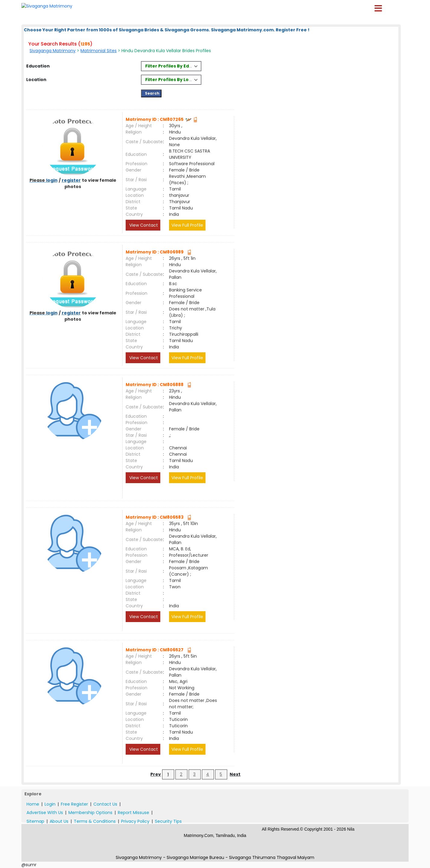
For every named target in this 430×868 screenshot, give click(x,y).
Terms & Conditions (95, 821)
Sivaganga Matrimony (53, 51)
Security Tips (168, 821)
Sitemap (35, 821)
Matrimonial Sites (99, 51)
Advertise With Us (45, 813)
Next (235, 774)
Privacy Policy (135, 821)
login (52, 180)
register (71, 180)
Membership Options (90, 813)
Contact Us (105, 804)
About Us (59, 821)
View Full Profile (187, 225)
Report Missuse (133, 813)
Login (50, 804)
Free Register (74, 804)
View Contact (143, 225)
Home (33, 804)
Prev (156, 774)
